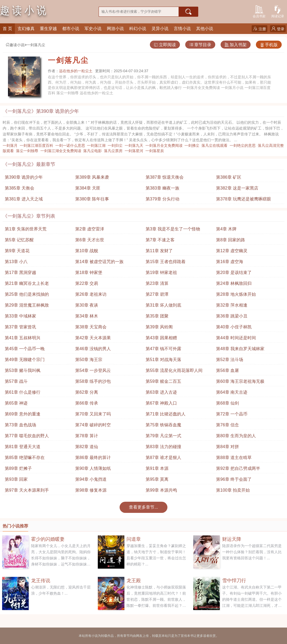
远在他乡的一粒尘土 (76, 71)
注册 (259, 29)
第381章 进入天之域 (24, 199)
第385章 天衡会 (20, 188)
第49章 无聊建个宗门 (25, 360)
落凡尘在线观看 (216, 145)
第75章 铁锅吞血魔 (163, 425)
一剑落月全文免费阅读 (165, 145)
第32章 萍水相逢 (232, 305)
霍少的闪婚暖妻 (48, 539)
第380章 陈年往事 (92, 199)
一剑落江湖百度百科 (37, 145)
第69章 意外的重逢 (23, 414)
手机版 (269, 45)
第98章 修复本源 (91, 490)
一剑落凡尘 (36, 45)
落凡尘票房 (114, 151)
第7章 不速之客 (160, 240)
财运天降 (232, 539)
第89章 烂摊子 (18, 468)
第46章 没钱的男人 (93, 349)
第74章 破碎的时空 (93, 425)
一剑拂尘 (193, 145)
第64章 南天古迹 (232, 392)
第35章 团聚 (157, 316)
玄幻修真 (26, 29)
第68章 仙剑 (227, 403)
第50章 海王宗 (89, 360)
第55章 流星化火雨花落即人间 (174, 370)
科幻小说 (138, 29)
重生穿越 (48, 29)
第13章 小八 (16, 262)
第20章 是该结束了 (234, 272)
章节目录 (200, 45)
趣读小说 (15, 45)
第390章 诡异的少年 (24, 177)
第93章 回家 (16, 479)
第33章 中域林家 (20, 316)
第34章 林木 (87, 316)
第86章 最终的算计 (93, 458)
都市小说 (71, 29)
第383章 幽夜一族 (163, 188)
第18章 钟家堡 (89, 272)
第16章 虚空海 (230, 262)
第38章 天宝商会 (91, 327)
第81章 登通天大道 (23, 447)
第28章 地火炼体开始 (236, 294)
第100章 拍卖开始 (233, 490)
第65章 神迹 (16, 403)
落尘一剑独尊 (28, 151)
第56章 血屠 (227, 370)
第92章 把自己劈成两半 (238, 468)
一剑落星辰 (156, 151)
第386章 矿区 (229, 177)
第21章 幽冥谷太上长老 (27, 283)
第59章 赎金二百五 (163, 381)
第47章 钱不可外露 (163, 349)
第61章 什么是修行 (23, 392)
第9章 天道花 (17, 251)
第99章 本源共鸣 (161, 490)
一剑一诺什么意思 (71, 145)
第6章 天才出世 (90, 240)
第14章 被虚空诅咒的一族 (99, 262)
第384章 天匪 (88, 188)
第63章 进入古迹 (161, 392)
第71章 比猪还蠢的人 (166, 414)
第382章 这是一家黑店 (237, 188)
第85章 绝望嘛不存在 (25, 458)
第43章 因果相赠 (161, 338)
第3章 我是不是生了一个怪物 (173, 229)
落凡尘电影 (94, 151)
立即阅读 (165, 45)
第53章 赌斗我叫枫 (23, 370)
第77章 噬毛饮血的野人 (27, 436)
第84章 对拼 (227, 447)
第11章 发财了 (159, 251)
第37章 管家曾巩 (20, 327)
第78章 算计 (87, 436)
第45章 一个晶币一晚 (25, 349)
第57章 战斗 (16, 381)
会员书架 (259, 11)
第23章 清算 (157, 283)
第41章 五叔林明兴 (23, 338)
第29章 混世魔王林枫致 (27, 305)
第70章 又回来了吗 (93, 414)
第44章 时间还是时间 (236, 338)
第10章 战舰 (87, 251)
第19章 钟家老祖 (161, 272)
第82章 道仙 (87, 447)
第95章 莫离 (157, 479)
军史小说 (93, 29)
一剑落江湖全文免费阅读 (62, 151)
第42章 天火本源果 (93, 338)
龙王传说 (41, 581)
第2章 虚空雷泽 (90, 229)
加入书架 (236, 45)
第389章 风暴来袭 (92, 177)
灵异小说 (160, 29)
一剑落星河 (135, 151)
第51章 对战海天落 (163, 360)
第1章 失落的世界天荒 (26, 229)
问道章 (134, 539)
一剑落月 (11, 145)
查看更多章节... (143, 507)
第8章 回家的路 (231, 240)
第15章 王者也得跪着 (166, 262)
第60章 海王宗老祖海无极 (240, 381)
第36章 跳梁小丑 (232, 316)
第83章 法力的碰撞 (163, 447)
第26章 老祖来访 (91, 294)
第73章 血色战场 (20, 425)
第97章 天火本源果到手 (27, 490)
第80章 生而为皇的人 (236, 436)
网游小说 (115, 29)
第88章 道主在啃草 (234, 458)
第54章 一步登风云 (93, 370)
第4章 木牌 (226, 229)
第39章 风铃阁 (159, 327)
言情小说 (182, 29)
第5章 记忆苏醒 (19, 240)
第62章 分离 (87, 392)
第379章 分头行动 (163, 199)
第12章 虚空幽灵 (232, 251)
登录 (278, 29)
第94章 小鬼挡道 (91, 479)
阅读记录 (278, 11)
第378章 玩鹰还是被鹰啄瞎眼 (244, 199)
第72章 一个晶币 (232, 414)
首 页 (7, 29)
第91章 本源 (157, 468)
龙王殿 (134, 581)
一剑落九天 (135, 145)
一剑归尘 (116, 145)
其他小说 (205, 29)
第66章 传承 (87, 403)
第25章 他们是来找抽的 (27, 294)
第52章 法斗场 (230, 360)
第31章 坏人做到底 (163, 305)
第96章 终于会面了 (234, 479)
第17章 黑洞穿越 (20, 272)
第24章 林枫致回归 (234, 283)
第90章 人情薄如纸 (93, 468)
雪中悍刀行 (234, 581)
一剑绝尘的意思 (244, 145)
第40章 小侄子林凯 (234, 327)
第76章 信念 (227, 425)
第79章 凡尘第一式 (163, 436)
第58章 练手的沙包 (93, 381)
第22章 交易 (87, 283)
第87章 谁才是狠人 (163, 458)
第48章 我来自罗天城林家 (240, 349)
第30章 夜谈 (87, 305)
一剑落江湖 (97, 145)
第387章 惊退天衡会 (165, 177)
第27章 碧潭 (157, 294)
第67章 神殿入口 (161, 403)
